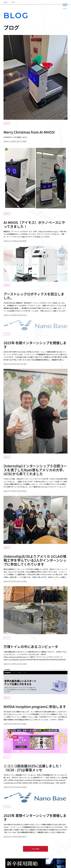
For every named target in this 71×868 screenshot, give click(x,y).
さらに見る (35, 849)
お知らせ (7, 123)
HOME (5, 2)
